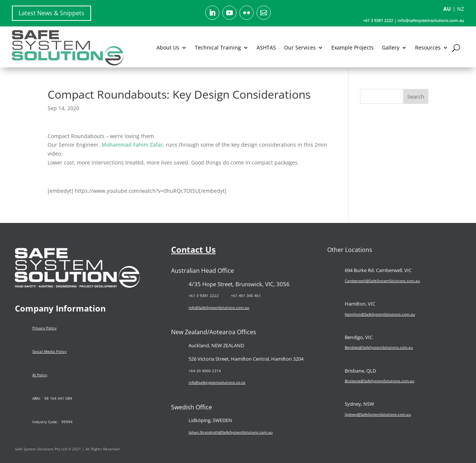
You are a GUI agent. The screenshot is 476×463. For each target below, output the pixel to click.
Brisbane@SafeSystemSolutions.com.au (379, 381)
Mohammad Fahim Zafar (132, 145)
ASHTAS (266, 47)
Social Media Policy (49, 351)
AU (447, 9)
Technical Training (218, 47)
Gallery (391, 47)
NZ (461, 9)
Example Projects (353, 47)
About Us (168, 47)
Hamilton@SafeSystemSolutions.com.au (380, 314)
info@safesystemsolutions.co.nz (217, 382)
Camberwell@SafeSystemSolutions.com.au (382, 281)
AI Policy (40, 375)
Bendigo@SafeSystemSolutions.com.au (379, 347)
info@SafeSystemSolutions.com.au (219, 307)
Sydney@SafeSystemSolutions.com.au (378, 414)
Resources (428, 47)
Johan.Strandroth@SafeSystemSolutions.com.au (231, 432)
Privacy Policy (44, 328)
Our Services (300, 47)
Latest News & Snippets (52, 13)
